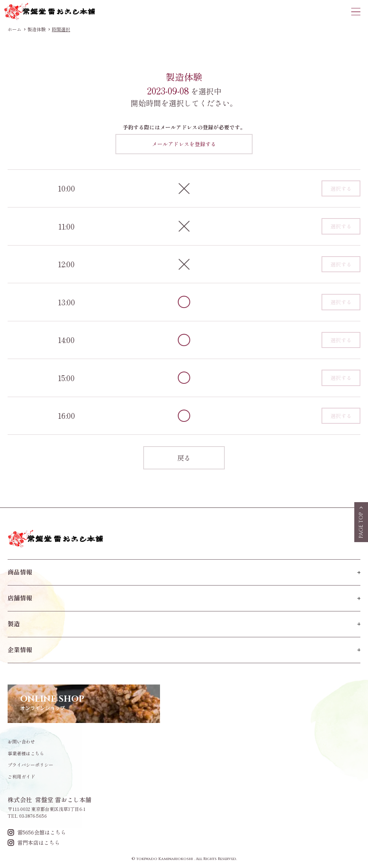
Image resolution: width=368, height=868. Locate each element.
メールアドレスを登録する (184, 144)
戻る (184, 458)
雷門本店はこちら (34, 843)
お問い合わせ (21, 742)
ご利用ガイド (21, 777)
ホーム (14, 29)
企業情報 (20, 649)
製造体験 (37, 29)
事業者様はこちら (26, 753)
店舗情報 (20, 598)
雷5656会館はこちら (37, 832)
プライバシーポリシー (30, 765)
